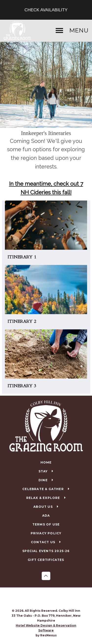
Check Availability (46, 10)
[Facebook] (41, 599)
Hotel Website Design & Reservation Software (46, 628)
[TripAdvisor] (51, 599)
